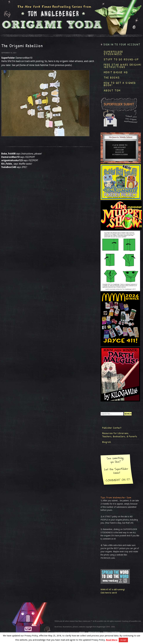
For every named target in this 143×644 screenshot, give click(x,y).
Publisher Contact (112, 428)
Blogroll (107, 442)
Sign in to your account (122, 44)
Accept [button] (123, 640)
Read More (112, 640)
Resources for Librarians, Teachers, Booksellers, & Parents (120, 435)
